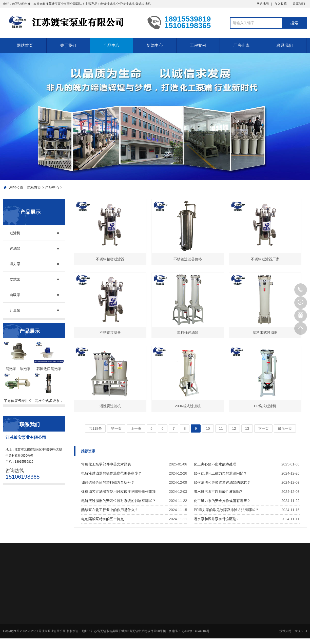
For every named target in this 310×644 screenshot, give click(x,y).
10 (208, 428)
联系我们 (299, 4)
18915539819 (301, 290)
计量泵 (15, 310)
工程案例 (198, 45)
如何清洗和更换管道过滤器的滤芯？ (222, 482)
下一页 (263, 428)
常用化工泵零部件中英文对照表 (106, 464)
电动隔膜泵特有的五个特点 (103, 519)
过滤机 (15, 233)
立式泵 (15, 279)
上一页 (136, 428)
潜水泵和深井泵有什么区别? (216, 519)
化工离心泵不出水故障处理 (215, 464)
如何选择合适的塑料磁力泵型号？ (108, 482)
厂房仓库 (241, 45)
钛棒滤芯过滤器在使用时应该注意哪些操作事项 (119, 492)
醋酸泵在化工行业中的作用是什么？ (110, 510)
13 (247, 428)
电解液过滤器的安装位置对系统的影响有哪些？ (119, 501)
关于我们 (68, 45)
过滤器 (15, 248)
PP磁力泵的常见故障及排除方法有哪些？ (226, 510)
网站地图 (263, 4)
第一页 (116, 428)
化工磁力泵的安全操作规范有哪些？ (222, 501)
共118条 (95, 428)
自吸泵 (15, 295)
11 (221, 428)
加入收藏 (281, 4)
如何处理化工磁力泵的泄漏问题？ (220, 473)
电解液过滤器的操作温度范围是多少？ (111, 473)
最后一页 (285, 428)
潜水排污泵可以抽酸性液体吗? (218, 492)
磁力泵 (15, 264)
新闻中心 (155, 45)
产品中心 (111, 45)
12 (234, 428)
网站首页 (25, 45)
